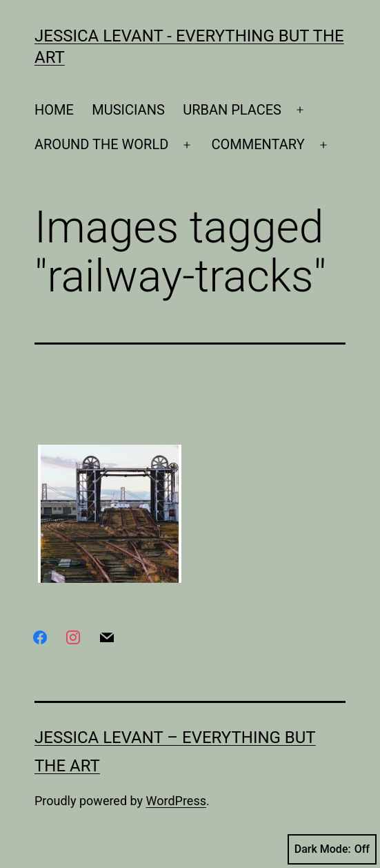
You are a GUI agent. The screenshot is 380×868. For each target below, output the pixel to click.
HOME (54, 110)
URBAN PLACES (232, 110)
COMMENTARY (258, 144)
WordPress (176, 801)
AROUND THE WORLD (101, 144)
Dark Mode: (332, 849)
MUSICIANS (128, 110)
